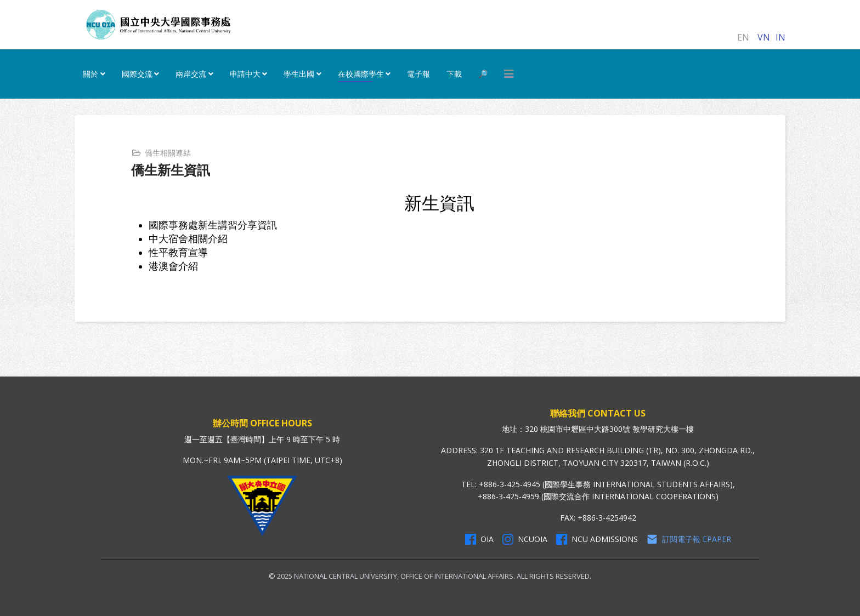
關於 (90, 74)
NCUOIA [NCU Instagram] (525, 539)
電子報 (418, 74)
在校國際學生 (361, 74)
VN (764, 37)
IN (780, 37)
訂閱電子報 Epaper (689, 539)
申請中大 (245, 74)
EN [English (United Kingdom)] (743, 37)
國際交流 (137, 74)
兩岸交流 (191, 74)
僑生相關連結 (168, 153)
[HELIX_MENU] (509, 74)
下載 (454, 74)
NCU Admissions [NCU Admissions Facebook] (597, 539)
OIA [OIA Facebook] (479, 539)
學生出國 (299, 74)
